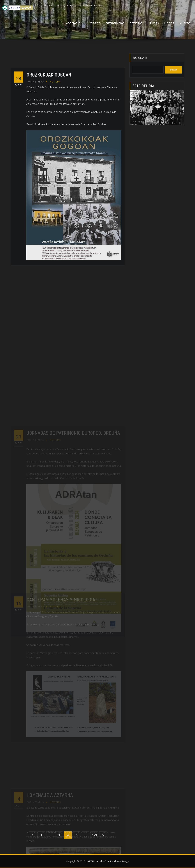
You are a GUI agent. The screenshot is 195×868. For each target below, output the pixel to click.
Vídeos (95, 23)
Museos (186, 23)
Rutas (154, 23)
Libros (169, 23)
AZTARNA (35, 115)
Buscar (140, 62)
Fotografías (115, 23)
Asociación (75, 23)
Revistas (137, 23)
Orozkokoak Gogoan (49, 108)
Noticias (55, 115)
